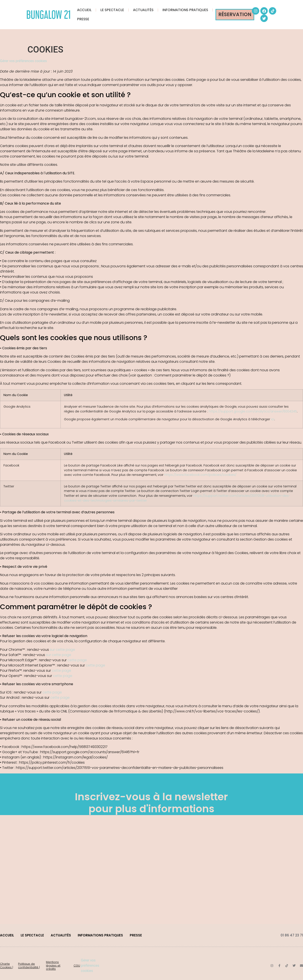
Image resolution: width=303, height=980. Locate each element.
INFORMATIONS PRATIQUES (185, 10)
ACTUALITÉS (143, 10)
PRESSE (83, 19)
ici (273, 419)
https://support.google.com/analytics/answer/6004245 (253, 411)
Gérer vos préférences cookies (23, 61)
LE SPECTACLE (112, 10)
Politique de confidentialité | (29, 966)
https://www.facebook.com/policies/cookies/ (200, 475)
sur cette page (62, 650)
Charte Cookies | (7, 966)
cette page (77, 660)
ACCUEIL (84, 10)
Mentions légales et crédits (53, 965)
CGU (77, 966)
